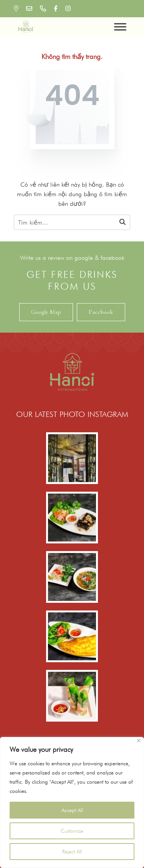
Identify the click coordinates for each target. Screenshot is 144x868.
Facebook (101, 312)
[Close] (139, 741)
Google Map (46, 312)
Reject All (72, 852)
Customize (72, 831)
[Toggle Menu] (120, 27)
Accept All (72, 810)
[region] (72, 802)
